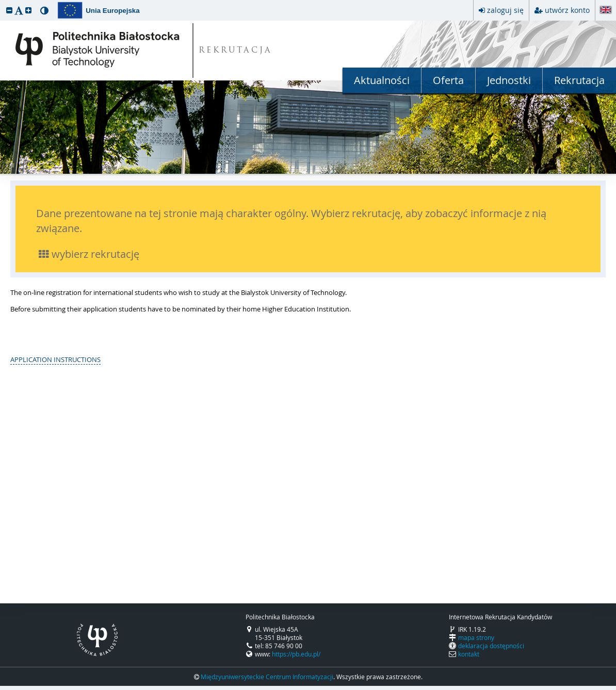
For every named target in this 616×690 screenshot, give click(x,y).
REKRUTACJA (236, 51)
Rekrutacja (579, 80)
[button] (9, 10)
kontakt (469, 654)
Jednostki (509, 80)
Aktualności (382, 80)
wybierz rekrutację (89, 254)
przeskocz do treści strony (3, 3)
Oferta (448, 80)
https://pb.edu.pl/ (296, 654)
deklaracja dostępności (491, 646)
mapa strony (476, 637)
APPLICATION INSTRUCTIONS (55, 359)
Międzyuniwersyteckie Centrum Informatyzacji (267, 677)
